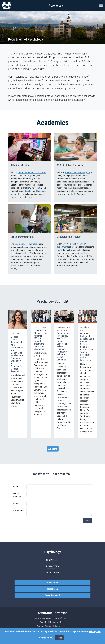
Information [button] (52, 566)
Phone (16, 504)
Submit (87, 521)
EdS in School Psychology (27, 244)
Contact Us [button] (53, 560)
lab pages (42, 191)
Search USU (45, 622)
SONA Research (53, 595)
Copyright (58, 622)
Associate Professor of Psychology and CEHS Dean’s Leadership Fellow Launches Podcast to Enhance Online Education (63, 345)
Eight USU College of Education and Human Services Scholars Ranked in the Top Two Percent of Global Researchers (87, 347)
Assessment (53, 583)
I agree (59, 638)
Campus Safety (44, 626)
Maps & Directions (42, 618)
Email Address (17, 495)
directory (29, 191)
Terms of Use (59, 618)
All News (53, 449)
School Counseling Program (78, 173)
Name (16, 487)
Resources (53, 589)
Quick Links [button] (52, 573)
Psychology (56, 6)
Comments (19, 511)
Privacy (57, 626)
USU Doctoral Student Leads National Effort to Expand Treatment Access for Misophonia (41, 340)
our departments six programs (32, 173)
